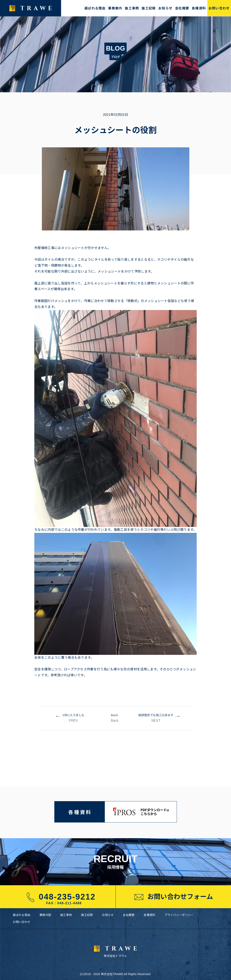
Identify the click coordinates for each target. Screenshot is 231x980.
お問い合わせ (219, 8)
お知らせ (165, 8)
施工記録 (149, 8)
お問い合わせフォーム (173, 897)
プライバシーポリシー (179, 915)
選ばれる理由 (95, 8)
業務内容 (45, 915)
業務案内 (115, 8)
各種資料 (199, 8)
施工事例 (132, 8)
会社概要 (182, 8)
